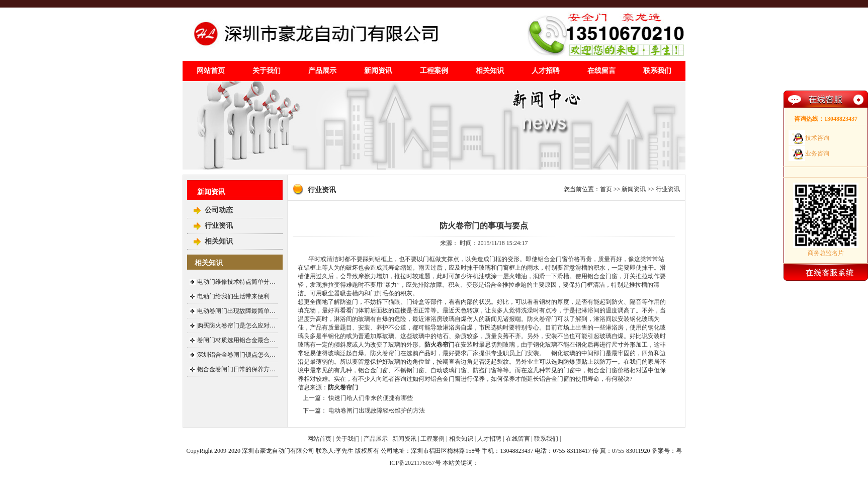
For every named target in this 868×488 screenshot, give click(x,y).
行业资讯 (219, 226)
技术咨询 (817, 138)
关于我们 (267, 71)
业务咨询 (817, 153)
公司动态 (219, 210)
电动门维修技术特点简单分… (236, 282)
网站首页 (211, 71)
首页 (606, 189)
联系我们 (657, 71)
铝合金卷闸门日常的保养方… (236, 369)
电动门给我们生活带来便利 (233, 296)
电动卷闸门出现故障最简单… (236, 311)
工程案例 (434, 71)
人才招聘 (546, 71)
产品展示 (322, 71)
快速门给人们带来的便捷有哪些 (371, 398)
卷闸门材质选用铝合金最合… (236, 340)
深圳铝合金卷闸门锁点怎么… (236, 355)
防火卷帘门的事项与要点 (484, 226)
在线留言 (601, 71)
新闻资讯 (378, 71)
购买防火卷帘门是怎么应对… (236, 326)
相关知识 (490, 71)
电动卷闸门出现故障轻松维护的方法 (377, 411)
